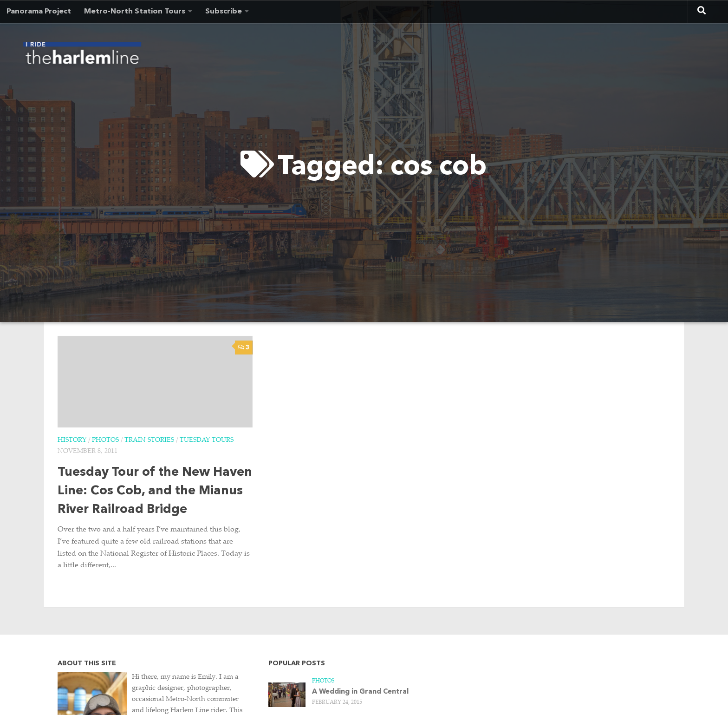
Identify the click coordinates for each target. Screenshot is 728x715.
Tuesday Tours (207, 440)
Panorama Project (39, 12)
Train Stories (149, 440)
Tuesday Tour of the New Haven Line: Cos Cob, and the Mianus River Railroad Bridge (155, 491)
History (72, 440)
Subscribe (224, 12)
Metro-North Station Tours (135, 12)
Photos (105, 440)
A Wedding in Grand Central (360, 692)
